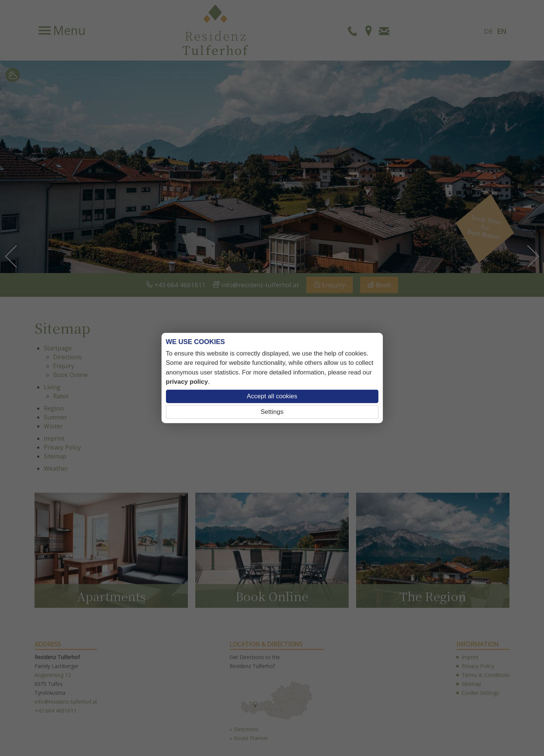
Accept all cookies (272, 396)
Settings (272, 412)
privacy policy (187, 382)
